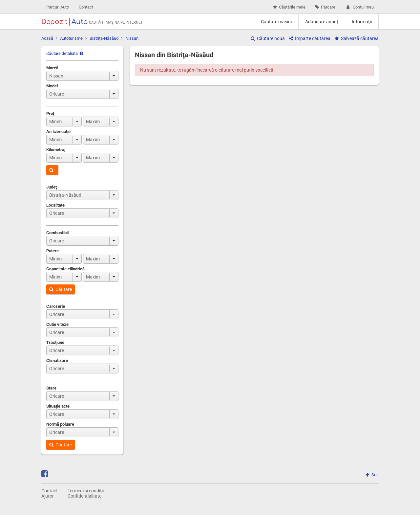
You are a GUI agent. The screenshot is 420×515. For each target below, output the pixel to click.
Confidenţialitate (84, 496)
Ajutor (48, 496)
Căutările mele (289, 7)
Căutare (61, 289)
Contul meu (359, 7)
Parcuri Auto (58, 7)
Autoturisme (71, 38)
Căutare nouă (268, 38)
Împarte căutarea (310, 38)
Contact (86, 7)
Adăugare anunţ (322, 22)
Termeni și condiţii (86, 491)
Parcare (325, 7)
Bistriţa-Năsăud (104, 38)
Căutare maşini (276, 22)
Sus (372, 475)
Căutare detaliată (65, 53)
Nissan (132, 38)
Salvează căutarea (357, 38)
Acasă (47, 38)
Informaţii (362, 22)
